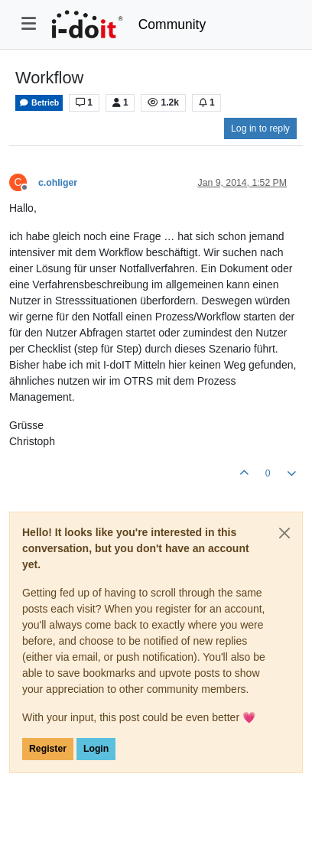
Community (172, 24)
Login (96, 749)
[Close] (284, 533)
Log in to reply (260, 128)
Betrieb (39, 103)
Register (48, 749)
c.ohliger (58, 183)
